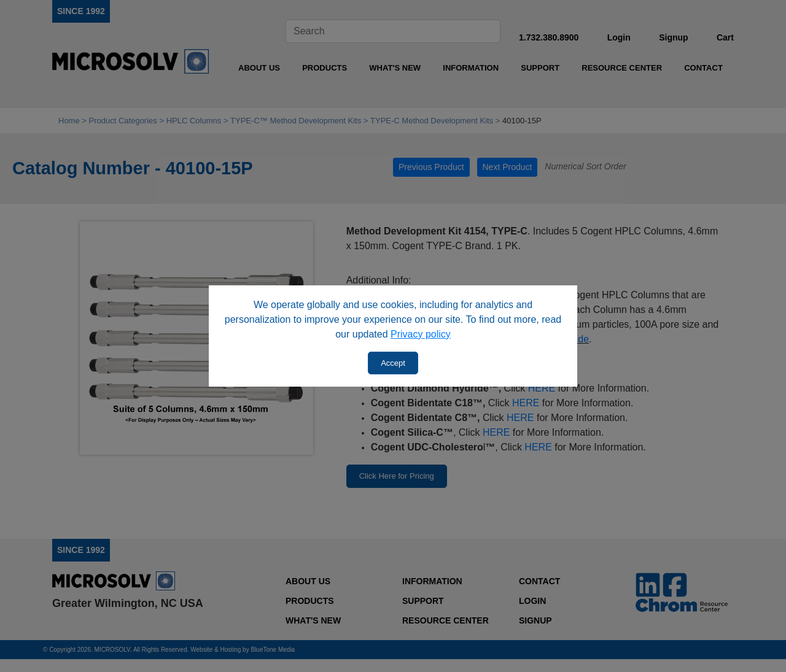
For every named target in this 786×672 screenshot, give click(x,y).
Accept (393, 363)
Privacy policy (421, 334)
